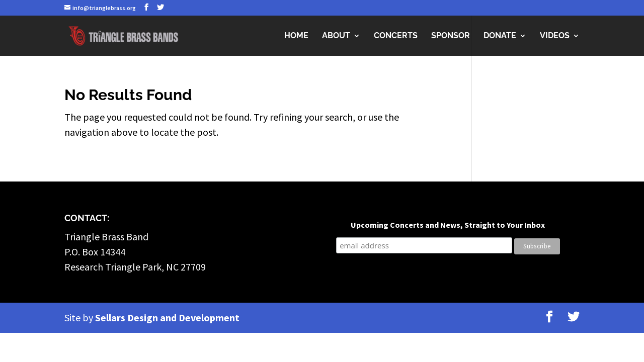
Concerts (396, 36)
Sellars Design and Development (167, 318)
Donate (500, 36)
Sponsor (451, 36)
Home (296, 36)
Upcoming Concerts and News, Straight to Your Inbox (448, 225)
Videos (555, 36)
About (336, 36)
